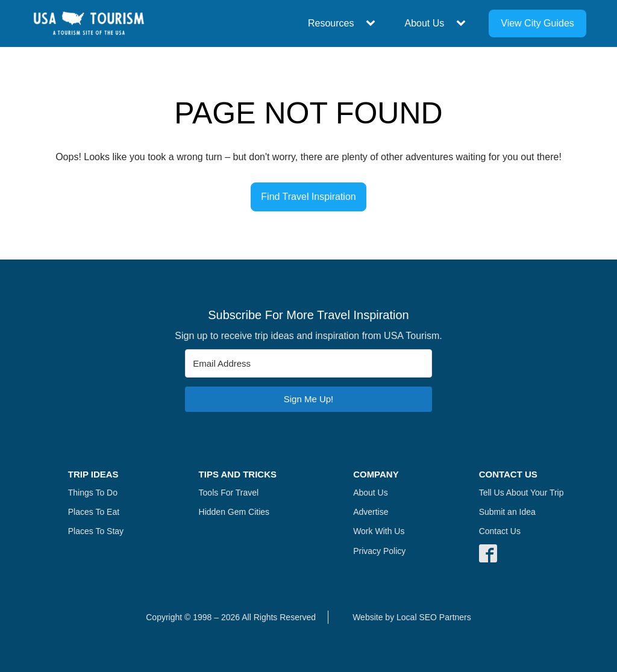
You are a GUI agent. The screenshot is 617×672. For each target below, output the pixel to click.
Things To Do (93, 493)
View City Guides (537, 23)
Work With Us (379, 531)
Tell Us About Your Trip (521, 493)
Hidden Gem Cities (234, 512)
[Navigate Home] (89, 23)
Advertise (371, 512)
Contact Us (500, 531)
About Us (424, 23)
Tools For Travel (229, 493)
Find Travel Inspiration (308, 197)
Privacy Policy (379, 551)
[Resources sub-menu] (373, 23)
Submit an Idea (507, 512)
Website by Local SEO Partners (412, 617)
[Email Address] (308, 363)
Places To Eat (94, 512)
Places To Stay (96, 531)
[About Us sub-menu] (463, 23)
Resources (331, 23)
